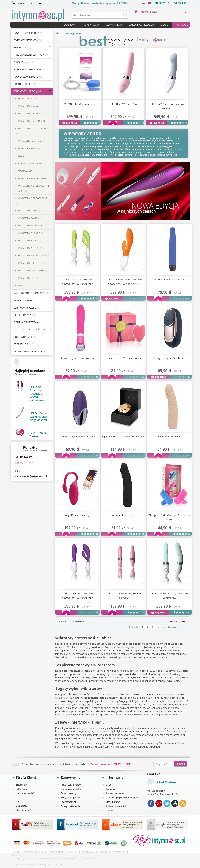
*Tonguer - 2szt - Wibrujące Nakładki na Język (169, 517)
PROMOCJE (181, 25)
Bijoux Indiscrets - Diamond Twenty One (123, 437)
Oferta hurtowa (113, 802)
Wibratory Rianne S (30, 233)
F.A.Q (19, 801)
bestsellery (24, 344)
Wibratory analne (30, 148)
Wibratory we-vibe (30, 248)
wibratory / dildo (28, 91)
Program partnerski (115, 793)
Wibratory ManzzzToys (32, 271)
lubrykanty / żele (27, 308)
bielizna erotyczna (28, 322)
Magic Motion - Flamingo (77, 515)
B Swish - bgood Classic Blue (169, 280)
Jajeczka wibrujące (31, 163)
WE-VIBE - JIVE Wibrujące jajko (80, 104)
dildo (22, 156)
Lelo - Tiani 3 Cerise (38, 435)
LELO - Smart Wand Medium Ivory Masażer (39, 417)
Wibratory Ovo (28, 278)
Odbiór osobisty (68, 793)
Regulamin (111, 789)
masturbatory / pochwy (31, 293)
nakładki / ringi (25, 301)
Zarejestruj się (163, 3)
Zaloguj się (180, 3)
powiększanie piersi (28, 77)
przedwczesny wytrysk (31, 55)
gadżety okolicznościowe (33, 330)
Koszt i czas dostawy (71, 785)
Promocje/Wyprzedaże (30, 352)
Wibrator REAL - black (123, 515)
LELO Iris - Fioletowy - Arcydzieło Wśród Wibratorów (37, 394)
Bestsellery (27, 99)
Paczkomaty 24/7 (69, 802)
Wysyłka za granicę (70, 798)
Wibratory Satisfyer (31, 226)
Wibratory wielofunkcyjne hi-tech (32, 188)
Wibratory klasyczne (32, 114)
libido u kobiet (25, 84)
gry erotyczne (25, 337)
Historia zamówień (25, 793)
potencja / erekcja (28, 40)
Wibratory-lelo (29, 211)
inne (22, 286)
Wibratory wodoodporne (31, 201)
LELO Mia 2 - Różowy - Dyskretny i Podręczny (123, 596)
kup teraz (70, 123)
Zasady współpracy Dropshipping (122, 798)
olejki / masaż (25, 315)
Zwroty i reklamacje (70, 806)
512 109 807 (26, 457)
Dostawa (70, 25)
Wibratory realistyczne (33, 121)
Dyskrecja (92, 25)
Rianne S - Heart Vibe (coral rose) (123, 358)
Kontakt (109, 811)
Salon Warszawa (141, 25)
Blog (165, 25)
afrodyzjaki (24, 62)
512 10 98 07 (35, 3)
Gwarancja (114, 25)
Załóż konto (22, 789)
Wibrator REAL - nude (169, 437)
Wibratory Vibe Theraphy (34, 256)
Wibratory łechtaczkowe (31, 131)
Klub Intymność (24, 810)
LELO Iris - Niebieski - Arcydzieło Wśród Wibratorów (169, 596)
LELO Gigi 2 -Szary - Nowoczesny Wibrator (167, 106)
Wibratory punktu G (31, 141)
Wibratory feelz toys (32, 263)
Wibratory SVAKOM (30, 218)
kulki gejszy (26, 171)
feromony (22, 48)
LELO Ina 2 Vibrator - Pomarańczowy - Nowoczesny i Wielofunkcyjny (123, 282)
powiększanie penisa (29, 33)
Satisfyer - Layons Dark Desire (169, 358)
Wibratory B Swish (30, 241)
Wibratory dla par (30, 106)
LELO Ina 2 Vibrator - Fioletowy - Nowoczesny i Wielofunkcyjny (77, 596)
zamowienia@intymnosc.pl (31, 476)
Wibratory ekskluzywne (34, 178)
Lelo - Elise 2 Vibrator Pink (123, 104)
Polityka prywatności (116, 806)
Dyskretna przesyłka (71, 789)
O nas (108, 785)
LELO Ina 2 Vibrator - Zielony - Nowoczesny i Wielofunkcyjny (77, 282)
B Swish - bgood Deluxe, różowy (77, 358)
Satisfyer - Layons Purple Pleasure (77, 437)
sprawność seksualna (30, 70)
